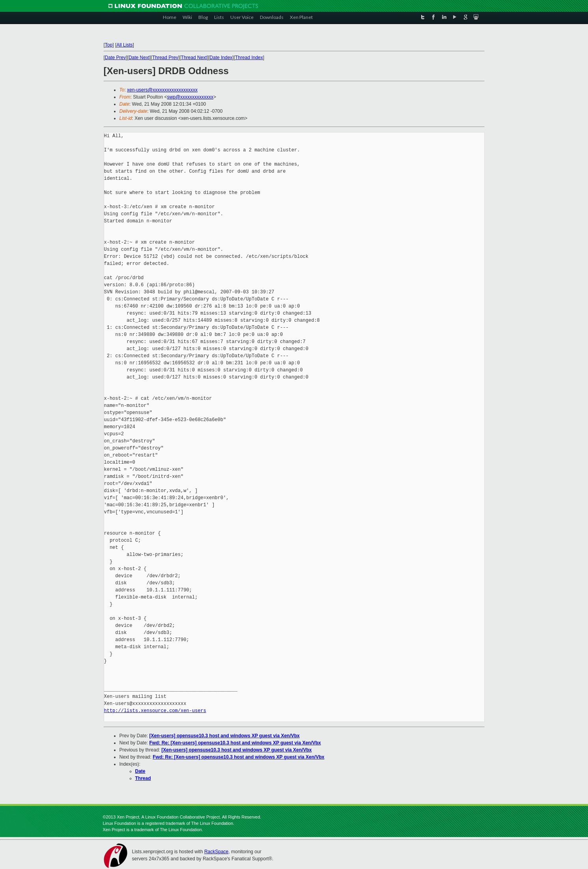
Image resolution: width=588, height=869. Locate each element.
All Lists (124, 45)
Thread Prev (165, 58)
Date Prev (115, 58)
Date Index (221, 58)
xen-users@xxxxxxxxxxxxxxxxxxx (162, 90)
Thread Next (194, 58)
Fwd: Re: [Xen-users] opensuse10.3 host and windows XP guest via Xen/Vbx (235, 743)
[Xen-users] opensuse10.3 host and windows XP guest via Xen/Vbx (225, 736)
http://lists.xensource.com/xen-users (155, 711)
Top (109, 45)
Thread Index (249, 58)
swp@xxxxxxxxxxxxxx (190, 97)
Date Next (139, 58)
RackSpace (216, 852)
